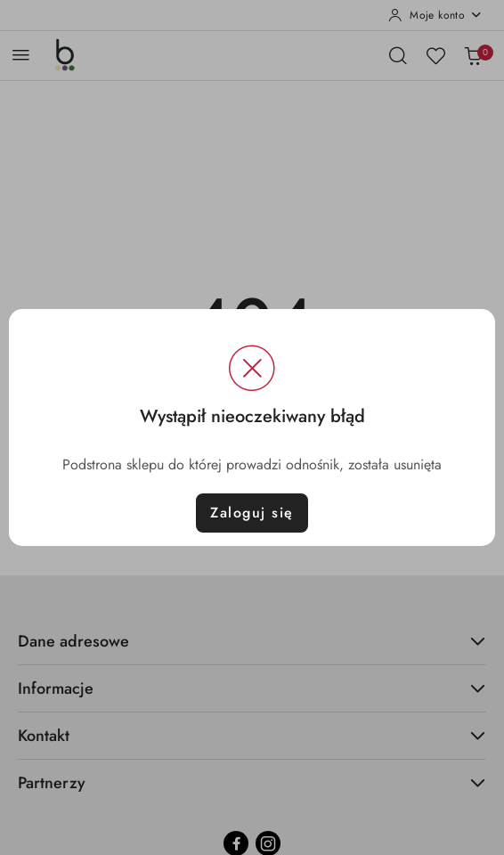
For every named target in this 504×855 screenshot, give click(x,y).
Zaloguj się (252, 513)
